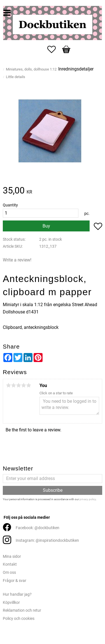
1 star (8, 385)
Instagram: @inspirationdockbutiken (47, 541)
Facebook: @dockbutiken (38, 528)
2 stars (13, 385)
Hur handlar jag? (17, 594)
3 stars (18, 385)
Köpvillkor (11, 603)
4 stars (24, 385)
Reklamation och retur (22, 610)
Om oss (9, 573)
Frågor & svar (15, 581)
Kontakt (10, 564)
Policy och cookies (19, 619)
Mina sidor (12, 557)
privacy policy (88, 499)
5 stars (29, 385)
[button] (54, 49)
